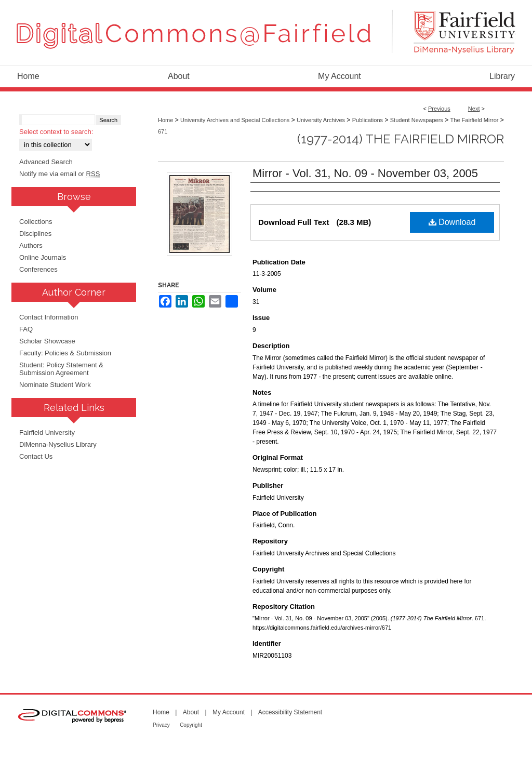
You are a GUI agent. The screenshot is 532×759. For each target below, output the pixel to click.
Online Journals (43, 257)
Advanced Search (46, 162)
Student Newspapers (417, 120)
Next (474, 109)
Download (452, 222)
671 (163, 131)
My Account (229, 712)
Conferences (38, 269)
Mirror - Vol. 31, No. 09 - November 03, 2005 (365, 173)
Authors (31, 245)
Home (165, 120)
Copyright (191, 725)
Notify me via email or (59, 174)
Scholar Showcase (47, 341)
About (191, 712)
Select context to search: (56, 132)
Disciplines (35, 234)
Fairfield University (47, 432)
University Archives (321, 120)
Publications (368, 120)
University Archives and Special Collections (235, 120)
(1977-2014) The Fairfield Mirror (401, 139)
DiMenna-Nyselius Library (58, 444)
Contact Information (49, 317)
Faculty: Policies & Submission (65, 353)
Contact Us (36, 456)
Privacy (161, 725)
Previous (439, 109)
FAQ (26, 329)
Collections (36, 222)
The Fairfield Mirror (475, 120)
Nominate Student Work (55, 385)
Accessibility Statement (290, 712)
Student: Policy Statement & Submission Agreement (61, 369)
